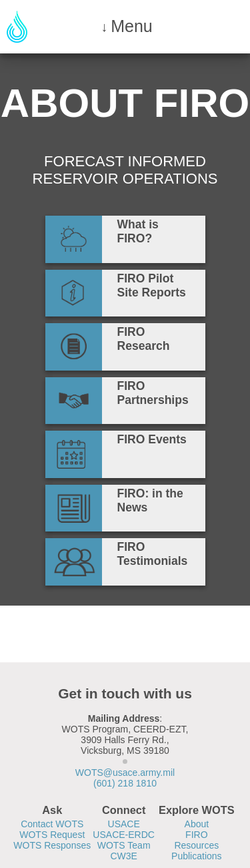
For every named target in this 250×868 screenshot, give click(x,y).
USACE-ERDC (124, 835)
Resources (196, 845)
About (197, 824)
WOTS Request (52, 835)
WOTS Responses (52, 845)
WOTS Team (124, 845)
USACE (124, 824)
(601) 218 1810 (125, 783)
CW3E (123, 856)
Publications (197, 856)
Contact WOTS (52, 824)
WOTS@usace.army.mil (125, 773)
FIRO (196, 835)
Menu (132, 26)
